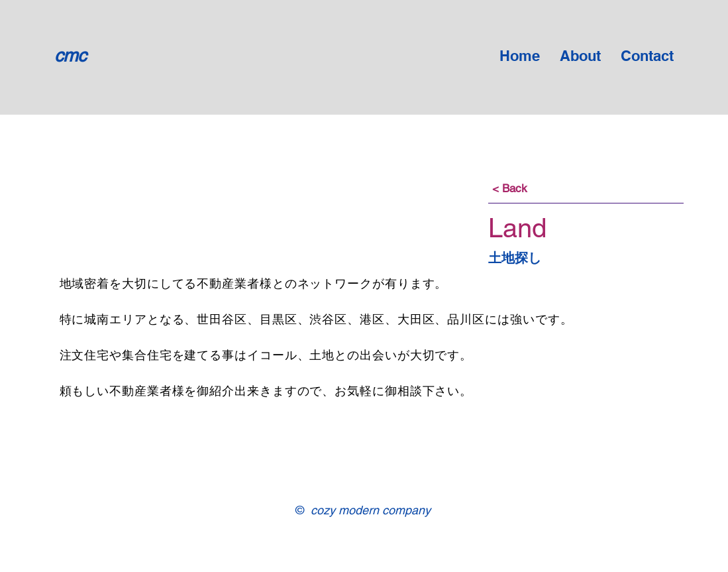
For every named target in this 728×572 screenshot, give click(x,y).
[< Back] (510, 189)
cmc (70, 55)
